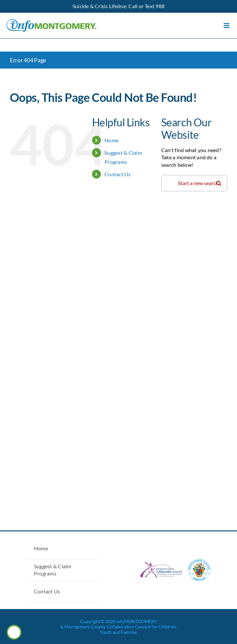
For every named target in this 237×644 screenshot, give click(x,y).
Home (111, 140)
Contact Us (118, 174)
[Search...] (194, 183)
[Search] (219, 183)
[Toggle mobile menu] (227, 26)
